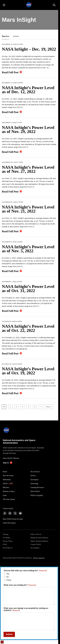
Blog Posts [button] (6, 36)
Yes (8, 574)
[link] (12, 72)
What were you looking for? (20, 585)
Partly (9, 580)
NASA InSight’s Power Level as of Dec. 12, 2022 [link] (28, 90)
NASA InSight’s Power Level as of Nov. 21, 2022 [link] (28, 209)
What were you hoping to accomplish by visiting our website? (26, 609)
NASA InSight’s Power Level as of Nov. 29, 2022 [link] (28, 130)
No (7, 577)
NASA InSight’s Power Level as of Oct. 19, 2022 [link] (28, 371)
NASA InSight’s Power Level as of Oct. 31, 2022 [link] (28, 289)
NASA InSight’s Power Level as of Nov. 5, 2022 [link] (28, 249)
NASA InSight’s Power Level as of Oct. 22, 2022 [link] (28, 328)
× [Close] (2, 642)
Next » (49, 407)
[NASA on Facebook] (5, 513)
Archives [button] (16, 36)
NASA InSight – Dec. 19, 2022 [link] (29, 49)
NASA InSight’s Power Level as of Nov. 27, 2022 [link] (28, 169)
